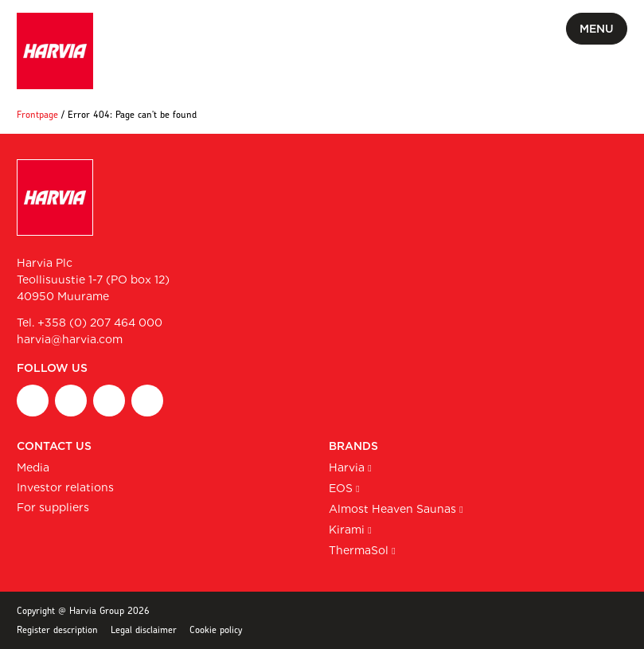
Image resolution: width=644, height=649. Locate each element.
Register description (57, 629)
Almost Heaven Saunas (392, 509)
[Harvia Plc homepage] (55, 51)
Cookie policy (216, 629)
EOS (341, 488)
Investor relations (65, 487)
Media (33, 467)
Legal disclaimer (144, 629)
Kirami (347, 530)
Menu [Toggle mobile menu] (597, 29)
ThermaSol (359, 550)
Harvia (347, 467)
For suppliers (53, 507)
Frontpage (37, 114)
